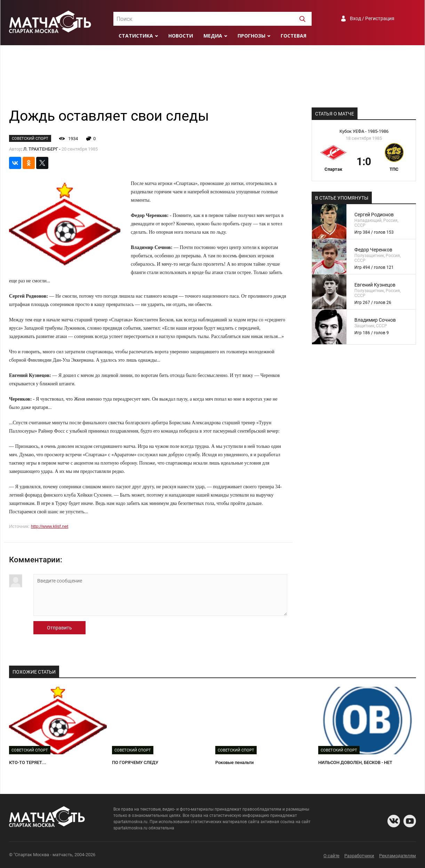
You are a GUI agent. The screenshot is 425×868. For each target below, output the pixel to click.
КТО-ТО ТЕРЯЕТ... (28, 762)
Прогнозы (251, 36)
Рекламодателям (398, 856)
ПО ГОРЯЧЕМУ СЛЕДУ (135, 762)
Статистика (136, 36)
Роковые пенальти (234, 762)
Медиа (213, 36)
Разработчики (359, 856)
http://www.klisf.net (50, 526)
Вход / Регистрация (372, 18)
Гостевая (294, 36)
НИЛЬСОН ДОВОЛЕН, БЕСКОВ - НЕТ (355, 762)
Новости (181, 36)
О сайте (331, 856)
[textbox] (212, 19)
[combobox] (212, 19)
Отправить (59, 628)
